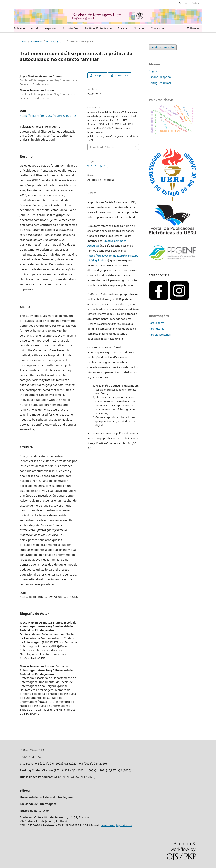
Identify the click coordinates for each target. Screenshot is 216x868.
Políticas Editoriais (97, 28)
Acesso (183, 3)
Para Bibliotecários (160, 335)
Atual (35, 28)
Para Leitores (156, 323)
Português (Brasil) (161, 83)
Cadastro (197, 3)
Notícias (139, 28)
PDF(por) (99, 75)
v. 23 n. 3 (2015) (56, 42)
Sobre (18, 28)
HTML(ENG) (121, 75)
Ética (121, 28)
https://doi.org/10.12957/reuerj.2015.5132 (48, 116)
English (154, 71)
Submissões (70, 28)
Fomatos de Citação (102, 147)
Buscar (193, 28)
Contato (156, 28)
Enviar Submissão (163, 47)
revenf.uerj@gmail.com (116, 825)
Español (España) (160, 77)
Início (23, 42)
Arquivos (50, 28)
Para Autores (156, 329)
